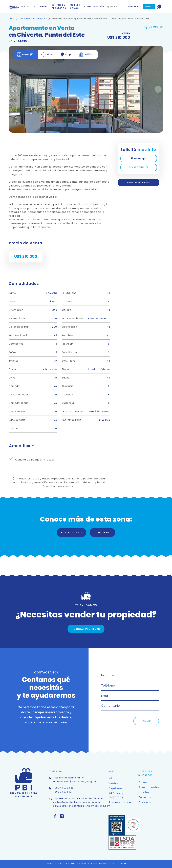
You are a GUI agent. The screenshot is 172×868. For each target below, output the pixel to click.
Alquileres (41, 7)
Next (158, 89)
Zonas (149, 7)
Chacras (145, 802)
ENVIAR (146, 721)
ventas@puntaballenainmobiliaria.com (77, 802)
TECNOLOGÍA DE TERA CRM (113, 864)
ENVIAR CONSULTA (139, 167)
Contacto (133, 7)
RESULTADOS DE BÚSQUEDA (33, 19)
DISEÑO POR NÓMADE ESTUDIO (82, 864)
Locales (144, 792)
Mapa (66, 55)
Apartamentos (149, 787)
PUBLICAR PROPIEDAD (139, 182)
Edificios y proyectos (59, 7)
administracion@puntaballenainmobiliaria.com (82, 806)
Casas (143, 782)
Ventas (25, 7)
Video (47, 55)
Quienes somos (75, 7)
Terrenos (145, 797)
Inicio (112, 778)
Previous (14, 89)
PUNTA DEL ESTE (72, 532)
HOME (12, 19)
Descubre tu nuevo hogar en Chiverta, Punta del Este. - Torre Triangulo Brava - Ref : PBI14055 (101, 19)
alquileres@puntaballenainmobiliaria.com (78, 798)
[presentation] (127, 723)
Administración (94, 7)
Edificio (87, 55)
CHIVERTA (102, 532)
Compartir (153, 27)
